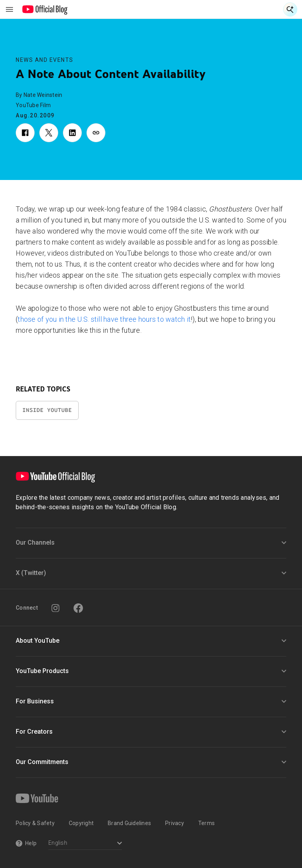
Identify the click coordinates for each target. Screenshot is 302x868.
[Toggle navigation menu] (9, 9)
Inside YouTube (47, 410)
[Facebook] (78, 608)
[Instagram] (55, 608)
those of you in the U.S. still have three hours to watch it (104, 319)
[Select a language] (85, 844)
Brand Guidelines (129, 823)
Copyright (81, 823)
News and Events (45, 60)
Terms (206, 823)
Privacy (175, 823)
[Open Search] (290, 9)
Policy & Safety (35, 823)
